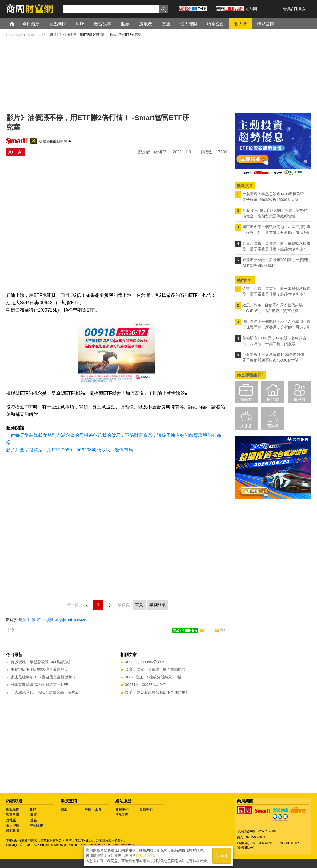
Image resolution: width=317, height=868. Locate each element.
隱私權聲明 (145, 856)
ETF (33, 809)
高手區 (273, 426)
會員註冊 (290, 9)
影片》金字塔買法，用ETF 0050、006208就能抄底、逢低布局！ (72, 450)
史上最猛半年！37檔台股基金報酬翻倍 (43, 677)
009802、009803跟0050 (146, 662)
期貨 (22, 620)
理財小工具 (93, 809)
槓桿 (50, 620)
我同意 (222, 856)
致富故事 (13, 815)
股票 (34, 815)
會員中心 (122, 809)
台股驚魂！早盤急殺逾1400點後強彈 (42, 662)
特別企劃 (37, 825)
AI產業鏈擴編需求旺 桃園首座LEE (39, 685)
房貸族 (273, 399)
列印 (223, 630)
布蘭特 (61, 620)
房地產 (11, 820)
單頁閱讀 (157, 605)
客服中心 (146, 809)
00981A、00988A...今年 (145, 685)
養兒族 (299, 399)
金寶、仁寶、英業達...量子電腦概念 (155, 669)
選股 (64, 809)
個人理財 (13, 825)
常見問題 (122, 815)
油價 (31, 620)
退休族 (246, 426)
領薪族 (246, 399)
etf (70, 620)
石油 (41, 620)
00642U (80, 620)
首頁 (17, 23)
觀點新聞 (13, 809)
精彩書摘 (13, 831)
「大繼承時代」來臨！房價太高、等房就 (45, 692)
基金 (34, 820)
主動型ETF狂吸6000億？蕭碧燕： (39, 669)
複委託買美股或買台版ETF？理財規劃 (157, 692)
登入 (302, 9)
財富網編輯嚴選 (53, 142)
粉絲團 (251, 9)
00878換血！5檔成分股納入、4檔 (153, 677)
